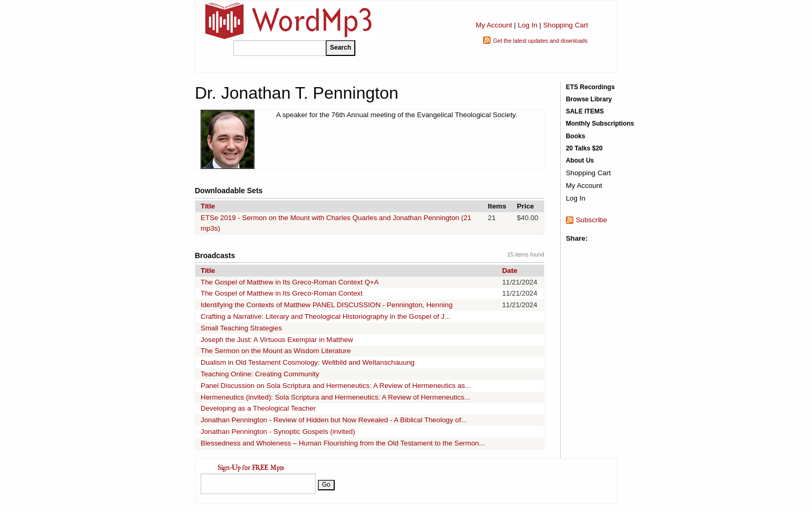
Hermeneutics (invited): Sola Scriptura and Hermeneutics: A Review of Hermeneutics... (335, 397)
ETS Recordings (591, 87)
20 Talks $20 (584, 148)
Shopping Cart (566, 25)
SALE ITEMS (585, 111)
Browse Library (589, 99)
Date (510, 271)
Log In (528, 25)
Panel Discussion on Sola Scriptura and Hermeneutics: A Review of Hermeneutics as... (336, 386)
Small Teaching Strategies (241, 328)
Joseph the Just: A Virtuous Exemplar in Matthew (277, 340)
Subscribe (592, 220)
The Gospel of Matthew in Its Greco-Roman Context (282, 293)
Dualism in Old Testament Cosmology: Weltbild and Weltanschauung (308, 362)
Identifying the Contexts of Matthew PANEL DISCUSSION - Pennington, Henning (327, 305)
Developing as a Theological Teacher (258, 408)
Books (576, 136)
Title (208, 206)
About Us (580, 160)
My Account (494, 25)
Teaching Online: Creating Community (260, 374)
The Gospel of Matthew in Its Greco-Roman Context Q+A (290, 282)
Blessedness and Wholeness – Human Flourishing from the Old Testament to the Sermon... (343, 443)
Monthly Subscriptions (600, 124)
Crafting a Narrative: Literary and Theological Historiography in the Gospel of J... (325, 316)
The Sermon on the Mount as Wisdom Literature (276, 351)
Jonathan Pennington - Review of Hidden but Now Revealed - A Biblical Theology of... (334, 420)
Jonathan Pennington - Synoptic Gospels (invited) (278, 432)
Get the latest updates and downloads (540, 41)
